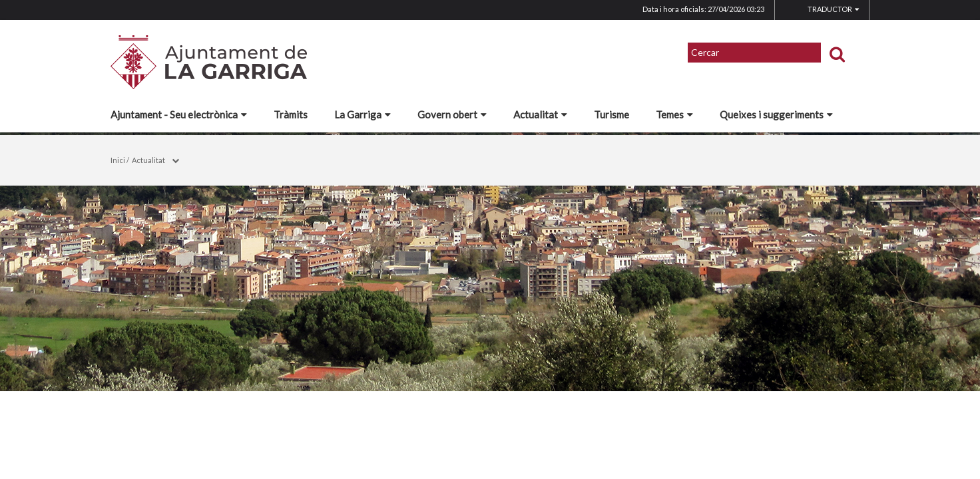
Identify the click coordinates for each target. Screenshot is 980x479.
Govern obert (452, 114)
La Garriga (363, 114)
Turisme (612, 114)
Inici (118, 160)
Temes (674, 114)
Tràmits (291, 114)
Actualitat (540, 114)
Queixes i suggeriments (776, 114)
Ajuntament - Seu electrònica (179, 114)
